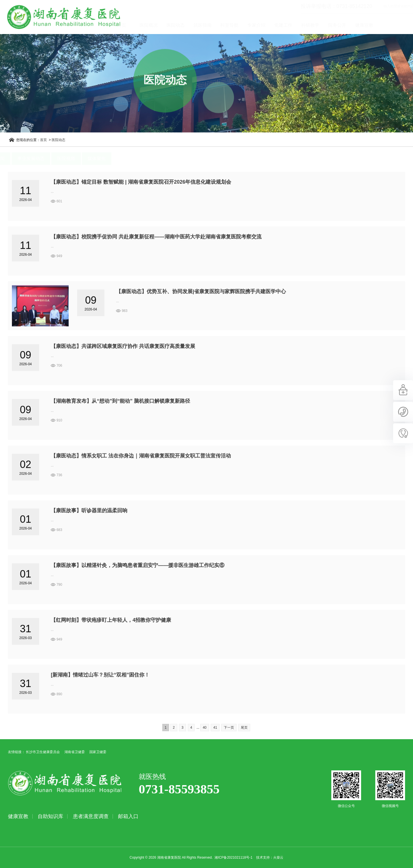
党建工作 (304, 25)
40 (205, 728)
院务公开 (357, 25)
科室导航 (250, 25)
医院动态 (196, 25)
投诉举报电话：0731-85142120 (316, 6)
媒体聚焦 (117, 158)
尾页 (244, 728)
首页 (142, 25)
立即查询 (409, 6)
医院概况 (169, 25)
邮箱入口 (128, 816)
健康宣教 (384, 25)
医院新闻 (16, 158)
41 (215, 728)
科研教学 (330, 25)
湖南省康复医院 (58, 17)
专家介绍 (277, 25)
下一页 (229, 728)
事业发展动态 (51, 158)
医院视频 (87, 158)
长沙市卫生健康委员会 (43, 752)
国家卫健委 (98, 752)
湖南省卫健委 (75, 752)
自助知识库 (50, 816)
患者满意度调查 (91, 816)
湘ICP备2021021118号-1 (233, 858)
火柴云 (278, 858)
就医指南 (223, 25)
